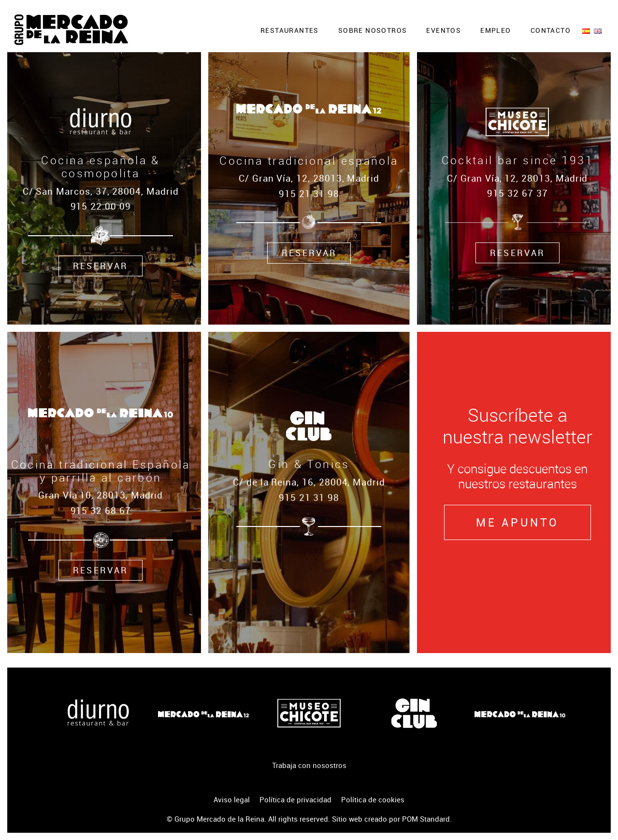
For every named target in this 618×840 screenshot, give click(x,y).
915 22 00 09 (101, 206)
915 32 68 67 (101, 510)
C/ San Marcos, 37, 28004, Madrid (101, 191)
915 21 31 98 (309, 497)
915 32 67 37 (517, 193)
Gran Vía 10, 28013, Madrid (101, 495)
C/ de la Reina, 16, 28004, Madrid (309, 482)
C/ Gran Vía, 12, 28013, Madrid (309, 178)
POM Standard (426, 819)
